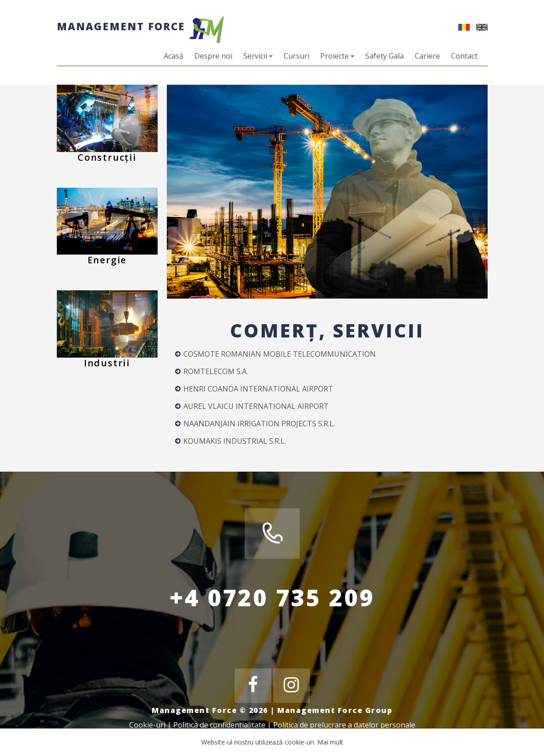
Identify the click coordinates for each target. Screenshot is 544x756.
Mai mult (330, 742)
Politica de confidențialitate (219, 725)
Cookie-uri (147, 725)
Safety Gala (385, 56)
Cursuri (297, 56)
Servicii (258, 56)
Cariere (427, 56)
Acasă (173, 56)
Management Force (141, 26)
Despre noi (213, 56)
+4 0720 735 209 (272, 598)
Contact (464, 56)
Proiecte (337, 56)
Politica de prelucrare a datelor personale (344, 725)
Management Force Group (335, 710)
